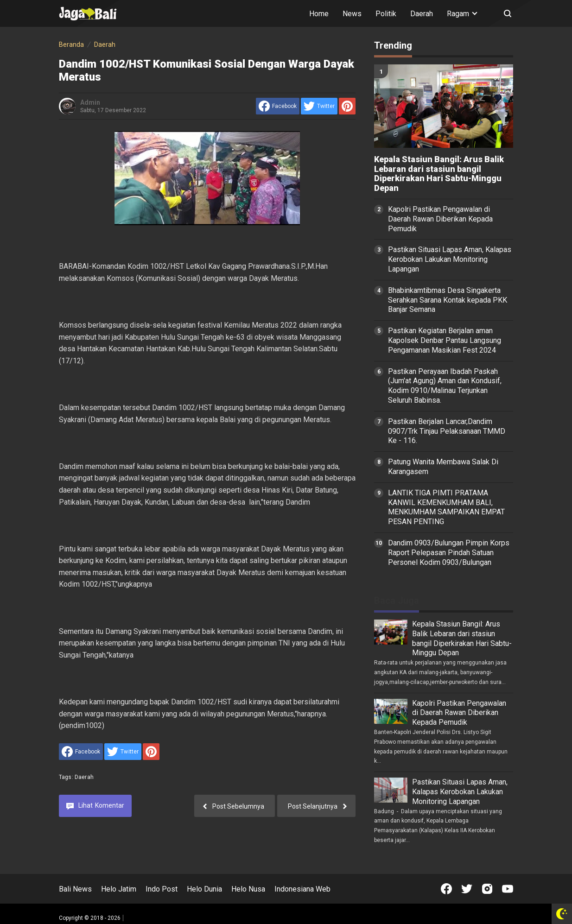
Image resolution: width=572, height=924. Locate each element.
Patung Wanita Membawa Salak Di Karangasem (443, 467)
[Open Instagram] (487, 889)
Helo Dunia (204, 889)
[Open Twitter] (467, 889)
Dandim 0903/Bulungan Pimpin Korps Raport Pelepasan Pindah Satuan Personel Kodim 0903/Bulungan (449, 553)
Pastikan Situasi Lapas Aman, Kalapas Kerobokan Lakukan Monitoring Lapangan (450, 259)
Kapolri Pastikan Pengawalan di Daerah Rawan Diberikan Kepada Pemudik (440, 219)
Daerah (422, 14)
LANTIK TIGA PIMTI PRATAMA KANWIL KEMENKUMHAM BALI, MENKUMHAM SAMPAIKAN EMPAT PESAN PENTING (446, 507)
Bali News (75, 889)
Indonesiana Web (302, 889)
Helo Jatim (119, 889)
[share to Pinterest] (347, 106)
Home (319, 14)
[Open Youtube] (508, 889)
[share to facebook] (278, 106)
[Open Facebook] (446, 889)
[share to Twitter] (319, 106)
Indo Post (162, 889)
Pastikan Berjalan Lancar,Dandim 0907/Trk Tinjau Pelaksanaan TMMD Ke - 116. (447, 431)
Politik (386, 14)
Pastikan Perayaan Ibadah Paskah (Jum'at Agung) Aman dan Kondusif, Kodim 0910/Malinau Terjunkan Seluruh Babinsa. (445, 386)
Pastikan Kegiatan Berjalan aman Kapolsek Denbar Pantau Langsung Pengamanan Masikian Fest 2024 (445, 340)
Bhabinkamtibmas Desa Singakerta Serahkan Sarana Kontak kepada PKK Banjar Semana (448, 300)
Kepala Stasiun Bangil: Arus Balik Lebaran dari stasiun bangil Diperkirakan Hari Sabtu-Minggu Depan (439, 174)
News (352, 14)
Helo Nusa (248, 889)
